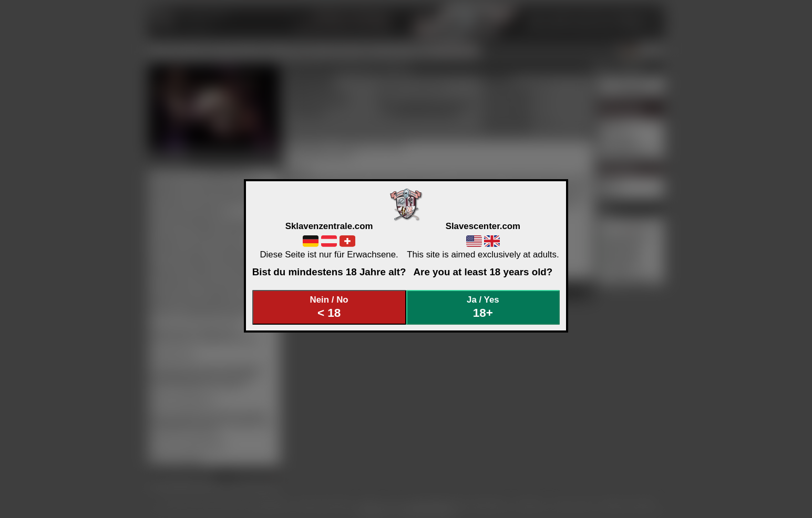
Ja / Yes (483, 307)
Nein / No (329, 307)
